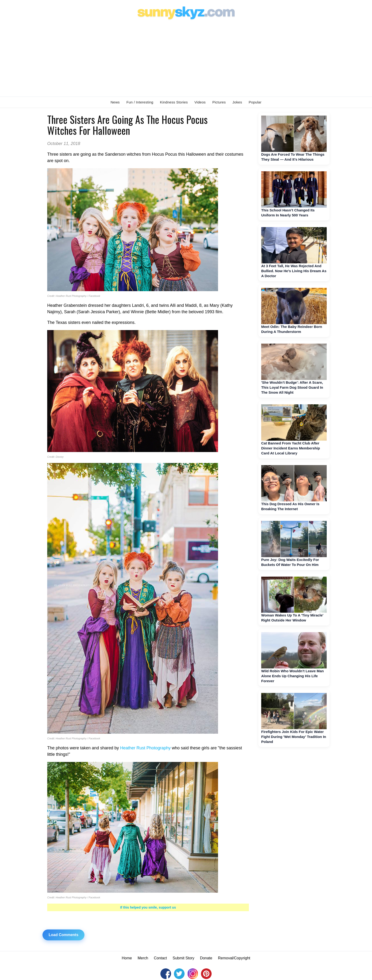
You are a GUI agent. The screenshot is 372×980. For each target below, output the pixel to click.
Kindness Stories (174, 102)
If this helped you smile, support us (148, 907)
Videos (200, 102)
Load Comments (63, 935)
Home (127, 958)
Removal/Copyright (234, 958)
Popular (255, 102)
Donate (206, 958)
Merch (143, 958)
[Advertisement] (186, 57)
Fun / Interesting (140, 102)
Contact (160, 958)
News (115, 102)
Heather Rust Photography (145, 748)
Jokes (237, 102)
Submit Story (184, 958)
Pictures (219, 102)
